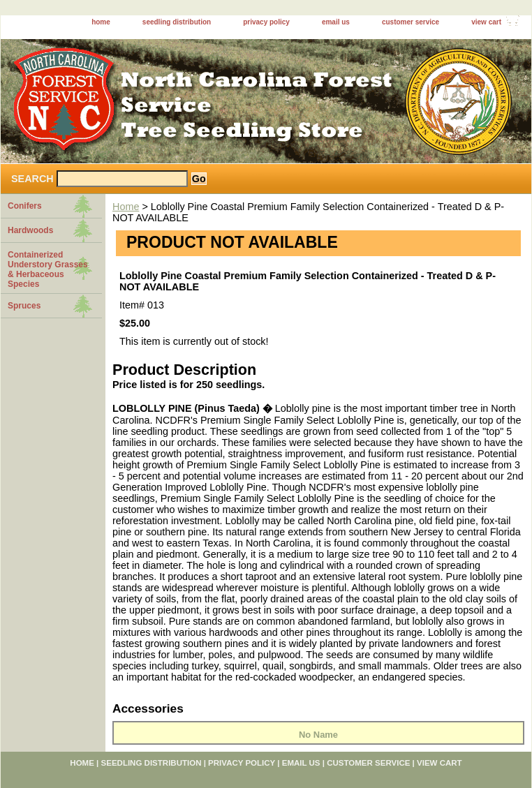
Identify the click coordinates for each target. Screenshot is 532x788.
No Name (318, 735)
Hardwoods (30, 230)
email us (336, 22)
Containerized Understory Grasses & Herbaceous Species (48, 269)
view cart (486, 22)
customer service (411, 22)
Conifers (25, 206)
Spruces (24, 306)
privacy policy (266, 22)
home (101, 22)
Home (126, 207)
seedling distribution (177, 22)
